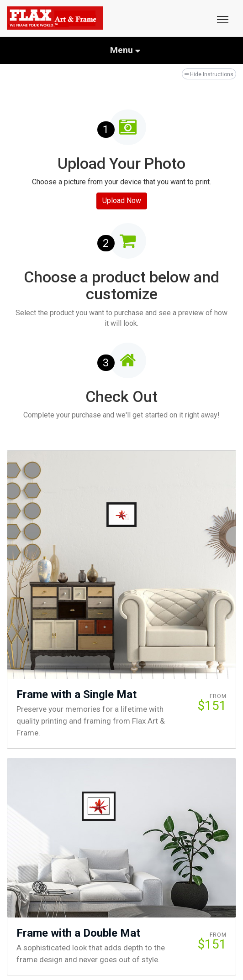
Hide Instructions (209, 74)
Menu (125, 50)
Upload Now (122, 201)
